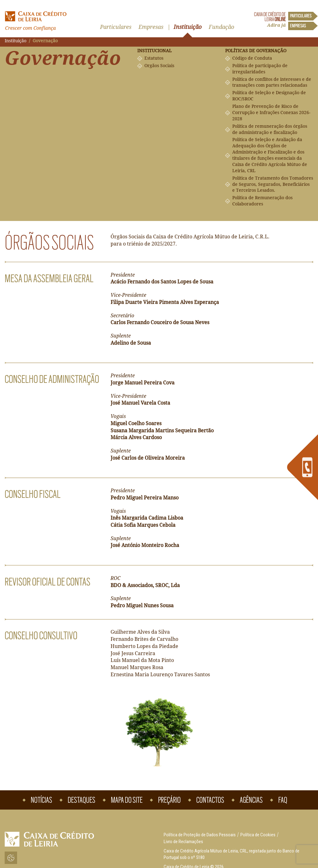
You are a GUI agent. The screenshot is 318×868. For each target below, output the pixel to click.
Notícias (41, 800)
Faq (283, 800)
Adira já (276, 25)
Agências (251, 800)
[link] (302, 467)
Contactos (210, 800)
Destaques (82, 800)
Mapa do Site (127, 800)
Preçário (169, 800)
